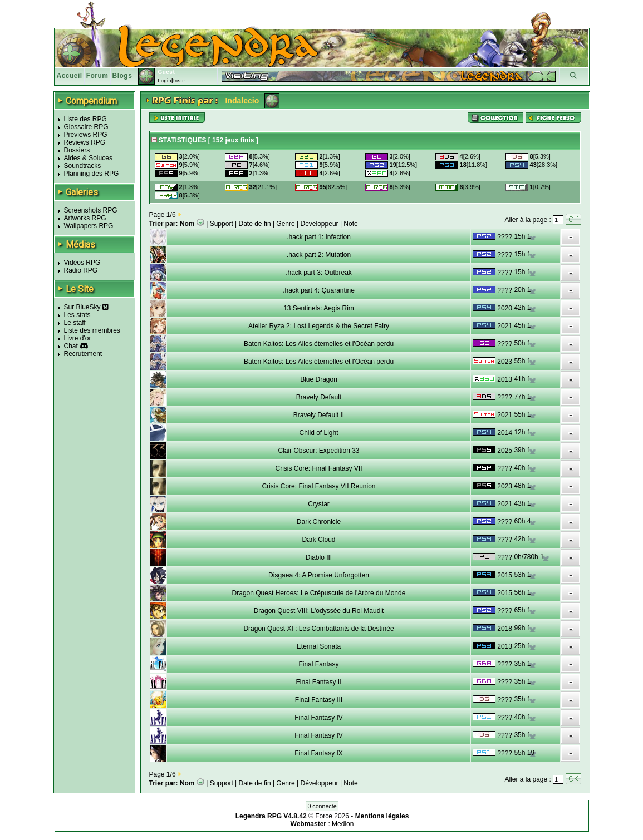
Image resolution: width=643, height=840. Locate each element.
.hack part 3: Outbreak (319, 273)
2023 (505, 362)
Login (165, 81)
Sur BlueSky (86, 307)
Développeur (320, 224)
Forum (97, 76)
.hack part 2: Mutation (319, 255)
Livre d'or (78, 338)
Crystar (319, 504)
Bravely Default (319, 397)
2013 (505, 379)
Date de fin (255, 224)
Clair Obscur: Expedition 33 (318, 451)
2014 (505, 433)
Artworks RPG (85, 218)
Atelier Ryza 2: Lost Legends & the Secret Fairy (319, 326)
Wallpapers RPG (89, 226)
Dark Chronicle (319, 522)
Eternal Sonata (319, 646)
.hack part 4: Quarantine (319, 290)
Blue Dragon (319, 379)
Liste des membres (92, 330)
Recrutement (83, 354)
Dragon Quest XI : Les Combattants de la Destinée (318, 629)
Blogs (122, 76)
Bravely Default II (319, 415)
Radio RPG (81, 270)
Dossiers (77, 150)
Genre (285, 224)
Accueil (70, 76)
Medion (343, 824)
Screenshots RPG (91, 210)
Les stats (77, 315)
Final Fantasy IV (319, 718)
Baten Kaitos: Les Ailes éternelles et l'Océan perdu (319, 344)
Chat (71, 346)
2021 (505, 326)
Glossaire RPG (86, 127)
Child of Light (318, 433)
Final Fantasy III (319, 700)
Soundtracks (83, 166)
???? (505, 237)
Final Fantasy (318, 664)
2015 (505, 575)
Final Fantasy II (318, 682)
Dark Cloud (318, 540)
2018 (505, 629)
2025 (505, 451)
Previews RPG (86, 135)
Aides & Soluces (88, 158)
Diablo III (319, 557)
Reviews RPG (85, 142)
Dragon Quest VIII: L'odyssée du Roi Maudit (319, 611)
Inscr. (180, 81)
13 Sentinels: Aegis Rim (319, 308)
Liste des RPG (85, 119)
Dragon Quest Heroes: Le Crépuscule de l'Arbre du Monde (319, 593)
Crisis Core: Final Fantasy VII (318, 468)
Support (222, 224)
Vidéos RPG (82, 263)
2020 (505, 308)
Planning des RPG (92, 174)
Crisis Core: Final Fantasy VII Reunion (318, 486)
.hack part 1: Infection (319, 237)
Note (350, 224)
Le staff (75, 323)
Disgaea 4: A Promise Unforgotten (319, 575)
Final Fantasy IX (319, 753)
